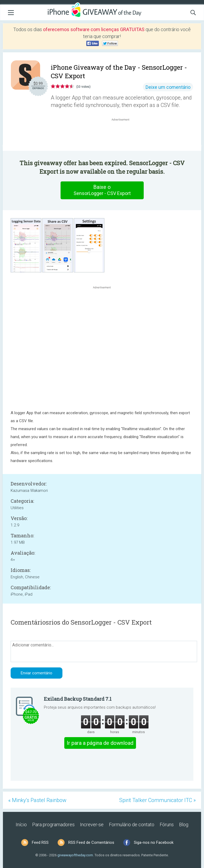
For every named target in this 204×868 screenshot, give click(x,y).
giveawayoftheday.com (75, 855)
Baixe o (102, 190)
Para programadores (53, 825)
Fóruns (167, 825)
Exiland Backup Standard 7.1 (78, 699)
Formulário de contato (132, 825)
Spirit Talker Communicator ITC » (158, 800)
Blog (184, 825)
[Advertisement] (123, 135)
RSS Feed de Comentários (91, 842)
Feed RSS (40, 842)
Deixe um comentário (168, 87)
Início (21, 825)
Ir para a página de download (100, 743)
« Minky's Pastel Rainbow (37, 800)
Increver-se (92, 825)
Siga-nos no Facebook (154, 842)
